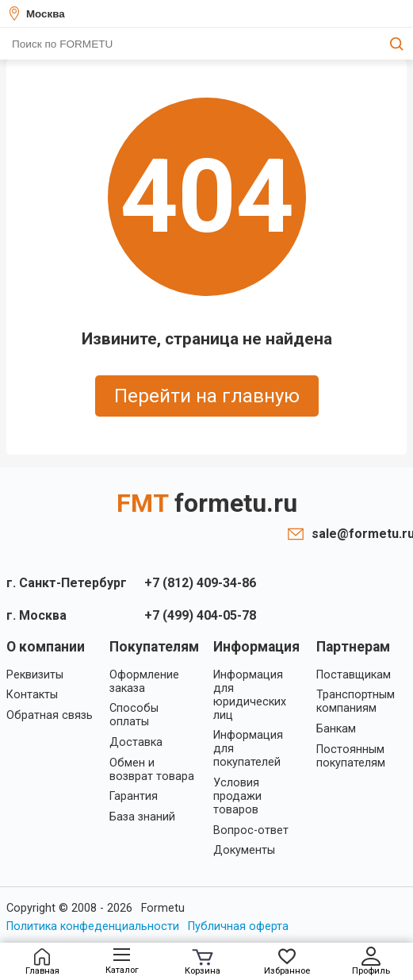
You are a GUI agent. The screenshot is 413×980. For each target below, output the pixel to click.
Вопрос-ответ (251, 830)
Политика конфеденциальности (93, 926)
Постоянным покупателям (351, 756)
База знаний (142, 817)
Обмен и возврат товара (152, 770)
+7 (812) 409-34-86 (200, 583)
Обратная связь (50, 715)
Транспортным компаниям (356, 701)
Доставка (136, 742)
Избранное (287, 962)
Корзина (203, 963)
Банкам (336, 729)
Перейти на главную (207, 396)
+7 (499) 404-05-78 (200, 615)
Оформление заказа (144, 682)
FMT (207, 503)
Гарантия (134, 796)
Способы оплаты (134, 715)
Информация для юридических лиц (250, 695)
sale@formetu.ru (359, 534)
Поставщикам (354, 675)
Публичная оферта (238, 926)
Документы (244, 850)
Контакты (32, 695)
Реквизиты (35, 675)
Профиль (371, 961)
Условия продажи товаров (237, 796)
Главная (42, 962)
